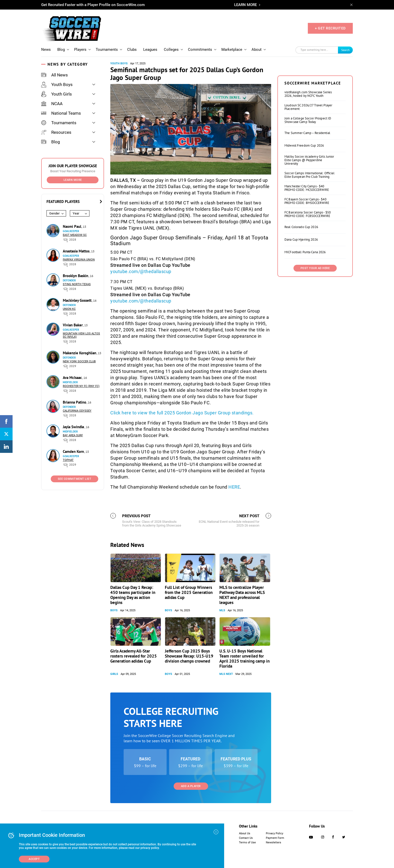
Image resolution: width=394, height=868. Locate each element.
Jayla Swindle (74, 427)
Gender (54, 213)
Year (76, 213)
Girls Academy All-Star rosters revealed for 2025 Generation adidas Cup (134, 656)
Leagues (150, 50)
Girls (114, 674)
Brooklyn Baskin (76, 276)
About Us (245, 833)
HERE (234, 487)
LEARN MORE (245, 5)
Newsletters (274, 842)
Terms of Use (247, 842)
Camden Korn (74, 451)
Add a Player (191, 786)
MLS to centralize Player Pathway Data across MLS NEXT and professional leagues (242, 595)
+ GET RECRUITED (330, 28)
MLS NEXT (226, 674)
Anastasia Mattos (77, 251)
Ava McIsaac (73, 378)
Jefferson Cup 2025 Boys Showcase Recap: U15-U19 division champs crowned (189, 656)
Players (80, 50)
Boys (114, 610)
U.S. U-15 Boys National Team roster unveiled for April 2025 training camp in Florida (244, 659)
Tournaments (107, 50)
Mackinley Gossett (78, 300)
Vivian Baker (73, 325)
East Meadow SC (75, 235)
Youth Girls (57, 94)
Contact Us (246, 838)
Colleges (171, 50)
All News (55, 75)
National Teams (61, 113)
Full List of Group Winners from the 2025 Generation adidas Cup (189, 592)
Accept (34, 859)
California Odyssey (77, 411)
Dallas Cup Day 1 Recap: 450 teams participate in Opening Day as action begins (133, 595)
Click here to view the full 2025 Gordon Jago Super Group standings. (182, 413)
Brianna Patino (75, 402)
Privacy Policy (275, 833)
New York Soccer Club (79, 361)
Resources (56, 132)
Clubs (132, 50)
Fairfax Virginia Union (79, 260)
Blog (61, 50)
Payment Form (275, 838)
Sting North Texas (77, 284)
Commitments (200, 50)
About (257, 50)
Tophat (68, 460)
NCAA (52, 104)
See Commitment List (75, 479)
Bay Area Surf (73, 435)
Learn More (73, 180)
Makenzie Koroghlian (80, 353)
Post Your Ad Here (315, 268)
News (46, 50)
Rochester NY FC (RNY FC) (81, 386)
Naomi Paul (72, 226)
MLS (222, 610)
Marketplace (232, 50)
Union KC (69, 309)
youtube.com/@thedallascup (141, 271)
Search (346, 50)
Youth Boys (57, 84)
